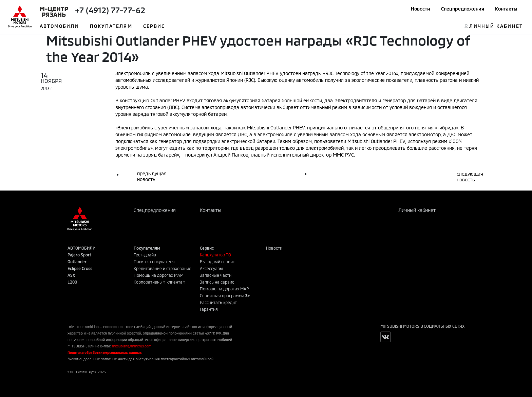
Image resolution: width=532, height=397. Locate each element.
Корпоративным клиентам (160, 282)
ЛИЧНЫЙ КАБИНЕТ (496, 26)
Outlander (77, 261)
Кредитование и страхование (163, 268)
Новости (421, 9)
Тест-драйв (145, 255)
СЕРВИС (154, 26)
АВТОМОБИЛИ (59, 26)
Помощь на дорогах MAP (158, 275)
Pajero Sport (79, 255)
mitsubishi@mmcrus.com (132, 346)
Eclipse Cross (80, 268)
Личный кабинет (417, 210)
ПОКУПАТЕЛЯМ (111, 26)
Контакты (506, 9)
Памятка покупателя (154, 261)
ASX (71, 275)
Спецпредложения (463, 9)
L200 (72, 282)
